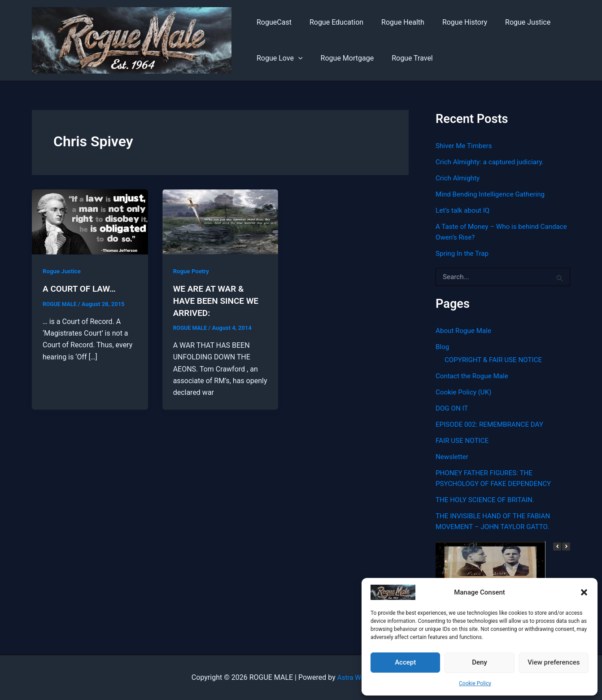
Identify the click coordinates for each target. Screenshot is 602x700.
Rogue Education (331, 22)
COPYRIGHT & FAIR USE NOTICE (496, 360)
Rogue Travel (403, 58)
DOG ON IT (453, 408)
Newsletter (453, 457)
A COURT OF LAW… (81, 289)
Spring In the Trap (464, 253)
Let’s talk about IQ (464, 210)
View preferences (554, 662)
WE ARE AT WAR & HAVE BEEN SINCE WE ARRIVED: (218, 300)
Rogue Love (278, 58)
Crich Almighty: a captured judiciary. (493, 162)
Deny (480, 662)
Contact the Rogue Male (474, 376)
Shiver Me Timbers (465, 146)
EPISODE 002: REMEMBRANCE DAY (492, 424)
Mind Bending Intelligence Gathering (493, 194)
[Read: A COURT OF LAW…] (90, 221)
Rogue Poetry (192, 271)
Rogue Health (394, 22)
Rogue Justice (512, 22)
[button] (584, 592)
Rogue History (452, 22)
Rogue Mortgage (342, 58)
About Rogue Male (465, 330)
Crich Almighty (459, 178)
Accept (405, 662)
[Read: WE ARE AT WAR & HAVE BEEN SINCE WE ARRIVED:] (220, 221)
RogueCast (272, 22)
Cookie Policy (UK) (465, 392)
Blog (443, 347)
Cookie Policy (475, 683)
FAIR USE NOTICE (464, 440)
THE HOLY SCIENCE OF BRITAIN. (488, 500)
